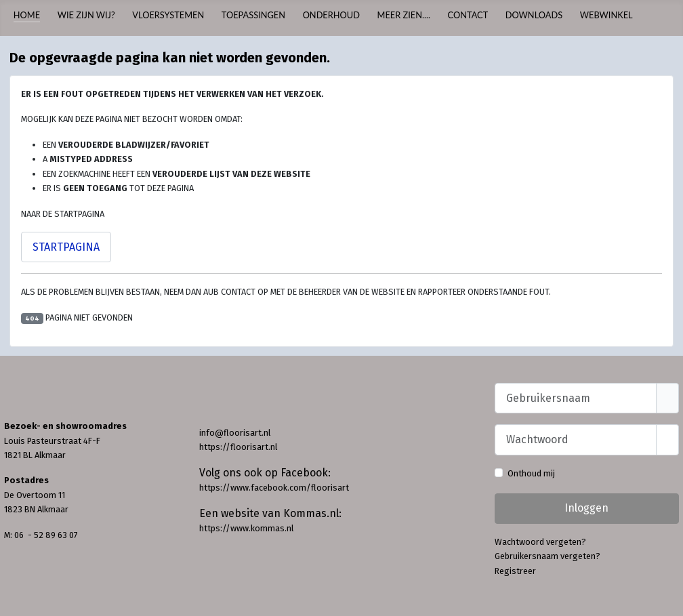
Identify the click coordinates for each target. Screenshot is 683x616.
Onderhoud (331, 15)
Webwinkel (606, 15)
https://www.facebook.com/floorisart (274, 488)
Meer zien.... (404, 15)
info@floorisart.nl (235, 433)
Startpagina (66, 247)
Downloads (534, 15)
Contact (468, 15)
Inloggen (586, 508)
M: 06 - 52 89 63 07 (41, 535)
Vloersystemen (168, 15)
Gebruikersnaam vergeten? (547, 556)
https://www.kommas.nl (246, 528)
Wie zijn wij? (86, 15)
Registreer (515, 571)
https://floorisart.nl (238, 447)
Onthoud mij (531, 473)
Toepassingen (253, 15)
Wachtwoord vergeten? (540, 542)
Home (27, 15)
